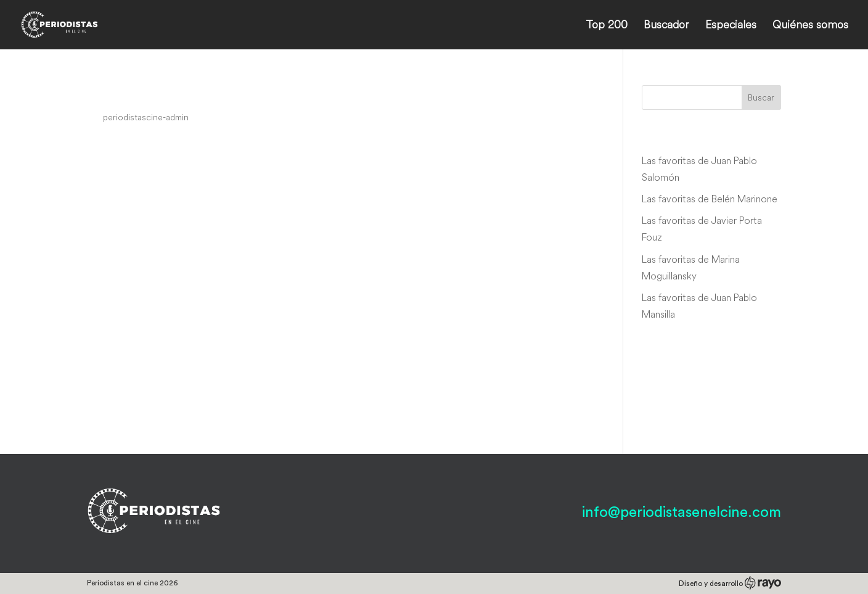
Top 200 (607, 26)
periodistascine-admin (146, 117)
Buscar (761, 97)
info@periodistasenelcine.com (682, 513)
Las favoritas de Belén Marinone (710, 199)
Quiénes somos (810, 26)
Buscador (666, 26)
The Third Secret (152, 94)
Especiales (731, 26)
